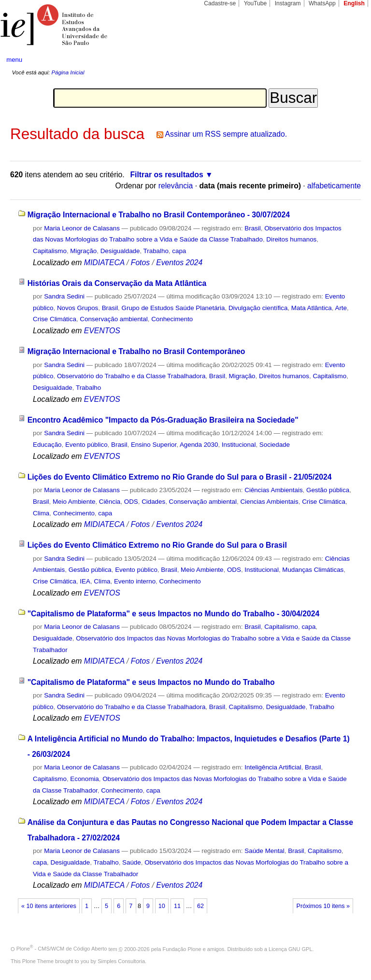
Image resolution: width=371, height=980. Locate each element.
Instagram (288, 3)
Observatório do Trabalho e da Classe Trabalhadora (131, 376)
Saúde (132, 862)
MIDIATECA (104, 263)
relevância (176, 186)
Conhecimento (172, 319)
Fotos (140, 263)
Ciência (110, 502)
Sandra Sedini (64, 296)
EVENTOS (102, 331)
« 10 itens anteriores (49, 906)
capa (179, 251)
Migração (83, 251)
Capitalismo (50, 251)
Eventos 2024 (179, 263)
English (354, 3)
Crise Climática (55, 319)
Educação (47, 445)
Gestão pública (328, 490)
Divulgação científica (258, 308)
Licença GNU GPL (290, 949)
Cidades (153, 502)
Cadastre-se (220, 3)
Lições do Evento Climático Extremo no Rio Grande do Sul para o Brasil (157, 545)
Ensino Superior (154, 445)
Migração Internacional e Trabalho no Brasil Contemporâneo (136, 351)
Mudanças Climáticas (313, 570)
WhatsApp (322, 3)
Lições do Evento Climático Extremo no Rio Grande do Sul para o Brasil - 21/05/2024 (180, 477)
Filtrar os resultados (167, 175)
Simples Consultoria (121, 961)
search (345, 60)
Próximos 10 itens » (323, 906)
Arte (341, 308)
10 (162, 906)
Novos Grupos (78, 308)
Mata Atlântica (312, 308)
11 (177, 906)
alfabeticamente (334, 186)
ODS (131, 502)
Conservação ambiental (114, 319)
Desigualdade (120, 251)
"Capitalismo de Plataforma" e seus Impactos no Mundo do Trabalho (151, 682)
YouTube (256, 3)
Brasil (252, 228)
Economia (84, 779)
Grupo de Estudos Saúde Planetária (173, 308)
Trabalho (156, 251)
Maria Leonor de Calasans (82, 228)
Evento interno (135, 581)
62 (200, 906)
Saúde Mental (264, 851)
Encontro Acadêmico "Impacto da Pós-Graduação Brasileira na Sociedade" (163, 420)
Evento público (86, 445)
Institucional (239, 445)
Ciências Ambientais (273, 490)
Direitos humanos (291, 239)
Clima (41, 513)
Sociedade (275, 445)
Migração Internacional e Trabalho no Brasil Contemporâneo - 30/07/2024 (159, 215)
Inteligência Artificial (273, 767)
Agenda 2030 (199, 445)
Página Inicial (68, 72)
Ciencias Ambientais (269, 502)
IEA (85, 581)
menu (14, 60)
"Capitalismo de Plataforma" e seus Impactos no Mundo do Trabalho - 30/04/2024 (174, 614)
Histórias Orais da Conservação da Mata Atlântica (117, 283)
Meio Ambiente (74, 502)
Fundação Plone (182, 949)
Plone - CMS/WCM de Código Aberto (62, 949)
